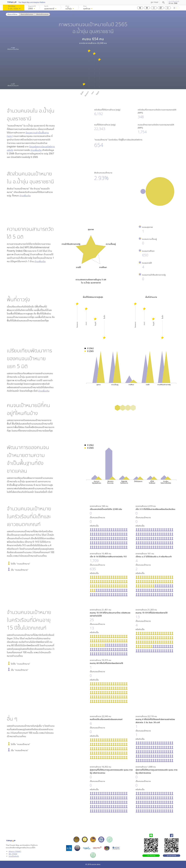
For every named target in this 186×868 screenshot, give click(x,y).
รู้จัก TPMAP (155, 2)
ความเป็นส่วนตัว (14, 856)
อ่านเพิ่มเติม (36, 150)
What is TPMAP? (15, 851)
